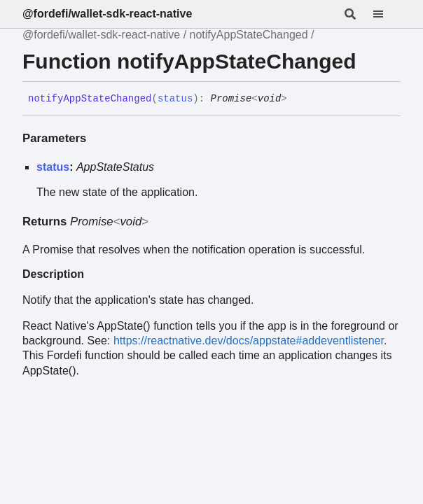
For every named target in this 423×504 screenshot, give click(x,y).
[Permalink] (298, 99)
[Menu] (387, 14)
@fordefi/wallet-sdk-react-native (107, 14)
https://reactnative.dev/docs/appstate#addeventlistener (249, 341)
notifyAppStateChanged (249, 35)
